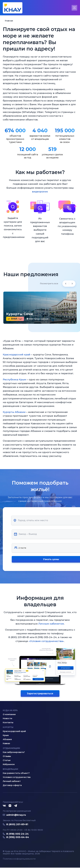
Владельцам (10, 769)
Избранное (9, 765)
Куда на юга (10, 711)
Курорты (8, 728)
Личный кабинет (12, 782)
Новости (7, 719)
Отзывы (7, 757)
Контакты (8, 723)
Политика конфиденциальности (19, 859)
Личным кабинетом (51, 624)
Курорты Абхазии (14, 412)
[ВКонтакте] (4, 806)
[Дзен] (10, 806)
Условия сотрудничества (17, 778)
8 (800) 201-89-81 (17, 825)
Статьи (7, 761)
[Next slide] (72, 284)
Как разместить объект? (16, 774)
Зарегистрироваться (40, 694)
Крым (6, 736)
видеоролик (40, 192)
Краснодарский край (17, 355)
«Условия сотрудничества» (46, 641)
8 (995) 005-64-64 (18, 838)
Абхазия (7, 740)
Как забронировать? (14, 753)
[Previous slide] (66, 284)
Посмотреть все (49, 284)
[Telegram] (16, 806)
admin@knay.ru (16, 815)
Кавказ (6, 744)
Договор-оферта (12, 786)
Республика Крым (14, 380)
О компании (9, 715)
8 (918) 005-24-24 (17, 834)
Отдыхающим (11, 749)
